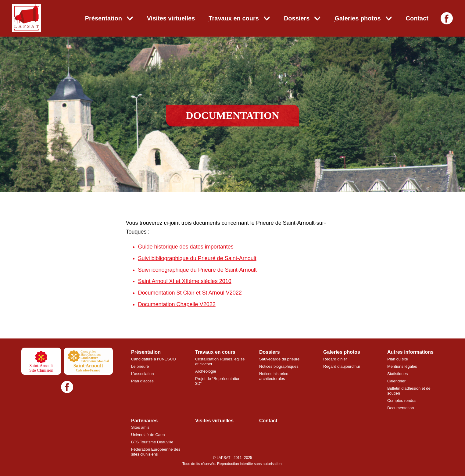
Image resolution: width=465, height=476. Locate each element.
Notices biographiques (279, 366)
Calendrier (396, 381)
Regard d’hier (335, 359)
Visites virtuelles (171, 18)
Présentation (104, 18)
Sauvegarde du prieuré (279, 359)
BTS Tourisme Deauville (152, 442)
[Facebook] (447, 18)
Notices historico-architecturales (274, 376)
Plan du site (398, 359)
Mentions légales (402, 366)
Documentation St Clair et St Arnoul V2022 (190, 293)
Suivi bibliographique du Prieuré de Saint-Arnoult (197, 258)
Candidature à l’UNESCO (154, 359)
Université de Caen (148, 435)
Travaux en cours (234, 18)
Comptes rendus (402, 401)
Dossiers (297, 18)
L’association (142, 374)
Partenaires (144, 421)
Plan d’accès (142, 381)
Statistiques (397, 374)
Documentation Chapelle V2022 (177, 304)
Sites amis (140, 427)
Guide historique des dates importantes (186, 247)
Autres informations (410, 352)
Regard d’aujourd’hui (342, 366)
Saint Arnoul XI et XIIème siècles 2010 (185, 281)
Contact (417, 18)
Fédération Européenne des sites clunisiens (156, 452)
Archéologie (206, 371)
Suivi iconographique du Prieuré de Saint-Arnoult (197, 270)
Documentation (401, 408)
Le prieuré (140, 366)
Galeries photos (358, 18)
